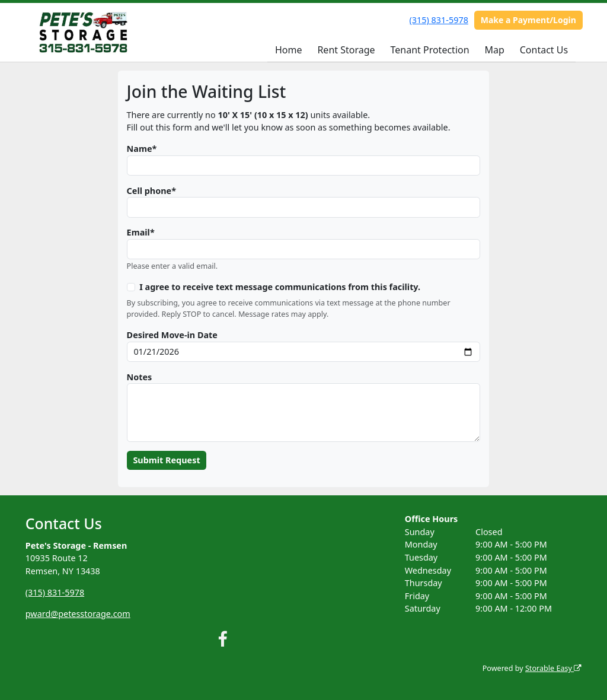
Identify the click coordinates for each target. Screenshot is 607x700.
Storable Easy (553, 668)
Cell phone (149, 191)
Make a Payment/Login (528, 20)
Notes (140, 377)
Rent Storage (346, 50)
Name (140, 149)
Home (289, 50)
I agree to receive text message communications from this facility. (280, 287)
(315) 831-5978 (439, 20)
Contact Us (544, 50)
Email (138, 232)
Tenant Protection (429, 50)
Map (494, 50)
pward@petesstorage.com (78, 614)
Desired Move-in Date (172, 335)
